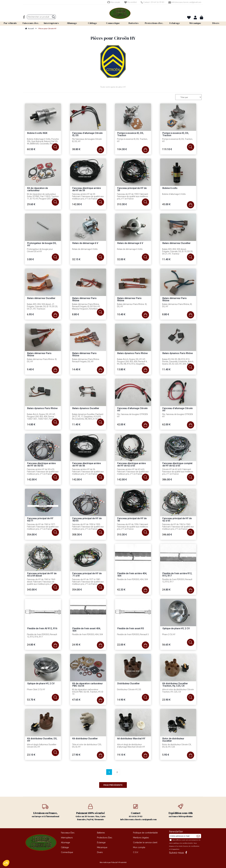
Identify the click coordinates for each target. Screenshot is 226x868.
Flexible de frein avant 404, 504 (86, 630)
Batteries (101, 833)
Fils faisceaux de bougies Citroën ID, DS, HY (87, 140)
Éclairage (101, 842)
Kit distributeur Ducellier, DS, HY (42, 740)
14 (76, 369)
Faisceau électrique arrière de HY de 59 (87, 189)
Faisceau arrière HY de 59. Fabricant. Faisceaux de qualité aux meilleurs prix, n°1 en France (88, 196)
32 (76, 259)
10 (121, 314)
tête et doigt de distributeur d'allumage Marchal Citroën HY (131, 746)
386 (167, 479)
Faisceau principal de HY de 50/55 (87, 520)
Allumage (65, 842)
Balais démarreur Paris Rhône (84, 299)
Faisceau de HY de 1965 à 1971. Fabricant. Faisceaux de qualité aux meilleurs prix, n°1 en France (43, 527)
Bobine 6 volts (170, 188)
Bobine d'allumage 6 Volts (174, 194)
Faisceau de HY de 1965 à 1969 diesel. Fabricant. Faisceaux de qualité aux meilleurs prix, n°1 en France (42, 582)
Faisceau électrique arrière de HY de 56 (87, 465)
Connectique (67, 852)
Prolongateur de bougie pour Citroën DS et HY (40, 250)
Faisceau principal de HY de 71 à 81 (87, 575)
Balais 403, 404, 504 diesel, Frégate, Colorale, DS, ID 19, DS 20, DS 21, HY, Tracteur (178, 251)
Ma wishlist (130, 2)
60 (31, 149)
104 (122, 149)
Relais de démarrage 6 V (85, 243)
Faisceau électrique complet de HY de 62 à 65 (177, 465)
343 (32, 590)
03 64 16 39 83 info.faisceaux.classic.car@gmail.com (138, 812)
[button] (6, 863)
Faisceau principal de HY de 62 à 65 (177, 520)
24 (166, 590)
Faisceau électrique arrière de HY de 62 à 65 (132, 465)
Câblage (65, 847)
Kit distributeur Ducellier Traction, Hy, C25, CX (175, 685)
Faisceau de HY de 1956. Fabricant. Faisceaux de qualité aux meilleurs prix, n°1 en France (133, 527)
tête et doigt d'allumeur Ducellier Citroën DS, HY (42, 746)
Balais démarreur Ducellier (176, 243)
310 (122, 204)
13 (121, 369)
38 (76, 149)
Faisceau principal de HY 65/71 (40, 520)
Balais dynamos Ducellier (86, 408)
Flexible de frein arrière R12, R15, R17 (177, 575)
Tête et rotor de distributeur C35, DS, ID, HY (87, 746)
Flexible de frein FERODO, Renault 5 (133, 634)
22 (121, 645)
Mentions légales (141, 838)
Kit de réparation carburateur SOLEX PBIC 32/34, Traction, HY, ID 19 (88, 692)
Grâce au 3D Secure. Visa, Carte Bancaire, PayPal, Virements (91, 812)
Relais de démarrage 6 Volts (85, 249)
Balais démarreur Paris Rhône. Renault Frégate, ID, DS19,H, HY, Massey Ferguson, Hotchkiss (86, 306)
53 (31, 700)
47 (76, 700)
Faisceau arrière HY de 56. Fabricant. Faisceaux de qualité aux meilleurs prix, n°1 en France (88, 472)
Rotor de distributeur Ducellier (173, 740)
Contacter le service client (145, 842)
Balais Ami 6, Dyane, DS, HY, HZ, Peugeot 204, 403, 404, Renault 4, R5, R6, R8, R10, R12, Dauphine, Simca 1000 (132, 362)
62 (166, 424)
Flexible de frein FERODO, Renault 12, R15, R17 (177, 581)
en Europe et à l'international (45, 811)
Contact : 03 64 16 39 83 (152, 2)
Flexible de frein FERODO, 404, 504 (132, 579)
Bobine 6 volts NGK (37, 133)
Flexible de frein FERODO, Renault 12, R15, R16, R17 (42, 636)
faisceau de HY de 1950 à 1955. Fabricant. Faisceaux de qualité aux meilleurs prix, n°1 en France (88, 527)
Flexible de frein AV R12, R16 (42, 629)
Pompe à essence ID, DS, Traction (131, 134)
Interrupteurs (67, 838)
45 (166, 204)
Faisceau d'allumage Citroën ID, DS (87, 134)
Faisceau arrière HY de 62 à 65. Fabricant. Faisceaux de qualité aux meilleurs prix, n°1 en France (133, 472)
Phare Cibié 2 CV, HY (36, 689)
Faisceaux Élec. (68, 833)
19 (121, 755)
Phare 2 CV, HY (169, 634)
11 (166, 259)
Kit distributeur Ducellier (85, 739)
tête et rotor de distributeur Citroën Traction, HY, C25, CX (178, 691)
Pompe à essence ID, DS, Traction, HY (132, 140)
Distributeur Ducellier (128, 684)
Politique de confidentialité (145, 833)
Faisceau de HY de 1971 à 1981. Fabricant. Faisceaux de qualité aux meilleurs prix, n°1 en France (88, 582)
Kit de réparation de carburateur (38, 189)
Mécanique (102, 847)
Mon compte (114, 2)
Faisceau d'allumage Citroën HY (132, 410)
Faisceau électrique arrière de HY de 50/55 (41, 465)
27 (76, 755)
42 (121, 424)
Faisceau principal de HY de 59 (132, 189)
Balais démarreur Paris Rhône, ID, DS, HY (177, 305)
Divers (100, 852)
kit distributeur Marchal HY (131, 739)
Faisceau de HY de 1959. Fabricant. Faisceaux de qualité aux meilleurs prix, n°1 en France (133, 196)
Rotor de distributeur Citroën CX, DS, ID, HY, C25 (177, 746)
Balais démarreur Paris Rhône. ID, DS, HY (132, 305)
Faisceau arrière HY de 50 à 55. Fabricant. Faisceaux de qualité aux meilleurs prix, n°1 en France (43, 472)
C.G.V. (136, 852)
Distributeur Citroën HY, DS (129, 689)
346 (167, 535)
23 (166, 700)
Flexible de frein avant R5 (131, 629)
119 (167, 149)
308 (77, 535)
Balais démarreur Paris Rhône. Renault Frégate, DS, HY (86, 360)
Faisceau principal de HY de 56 (132, 520)
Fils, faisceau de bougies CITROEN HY (132, 415)
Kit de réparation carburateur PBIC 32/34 (88, 685)
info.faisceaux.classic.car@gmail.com (185, 2)
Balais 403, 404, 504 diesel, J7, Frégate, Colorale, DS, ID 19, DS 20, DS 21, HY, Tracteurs (42, 306)
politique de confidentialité (183, 843)
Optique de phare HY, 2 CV (176, 629)
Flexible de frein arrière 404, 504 (132, 575)
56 (166, 645)
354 (32, 535)
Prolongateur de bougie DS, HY (42, 244)
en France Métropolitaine (181, 811)
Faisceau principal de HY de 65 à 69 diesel (42, 575)
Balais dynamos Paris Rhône (132, 353)
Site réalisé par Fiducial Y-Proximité (113, 862)
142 (77, 204)
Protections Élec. (105, 838)
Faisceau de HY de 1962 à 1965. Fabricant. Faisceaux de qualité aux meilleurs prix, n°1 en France (178, 527)
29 (31, 204)
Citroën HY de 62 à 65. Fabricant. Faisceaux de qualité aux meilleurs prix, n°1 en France (178, 472)
